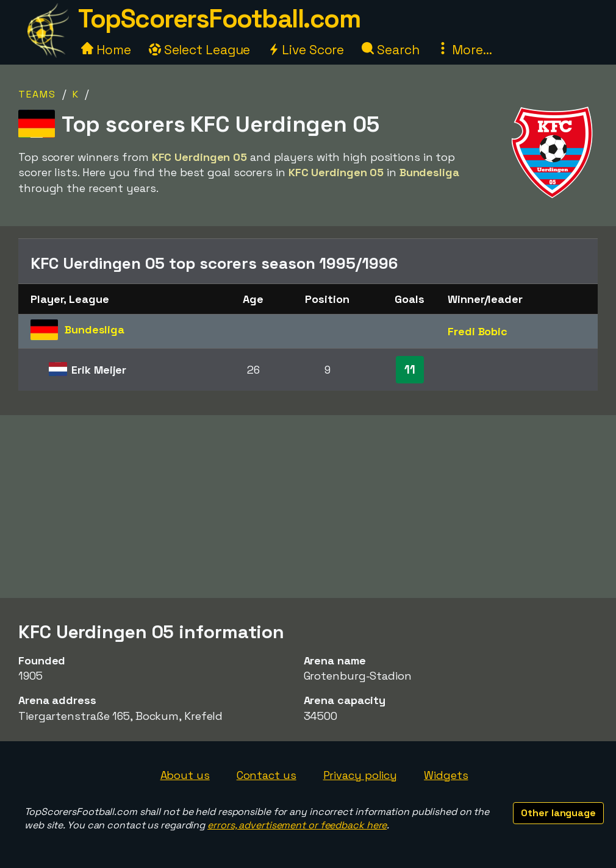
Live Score (306, 50)
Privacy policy (360, 775)
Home (106, 50)
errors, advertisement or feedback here (297, 825)
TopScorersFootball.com (219, 19)
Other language (558, 813)
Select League (200, 50)
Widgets (446, 775)
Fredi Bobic (478, 331)
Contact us (267, 775)
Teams (37, 94)
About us (185, 775)
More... (464, 50)
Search (390, 50)
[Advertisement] (308, 507)
